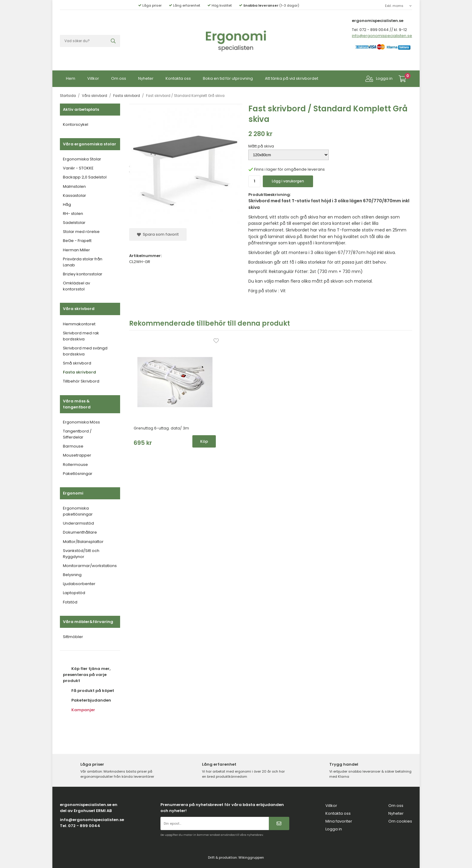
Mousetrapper (77, 454)
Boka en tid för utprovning (228, 77)
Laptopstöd (74, 592)
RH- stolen (73, 212)
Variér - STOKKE (78, 167)
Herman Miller (76, 249)
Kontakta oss (178, 77)
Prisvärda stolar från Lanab (83, 261)
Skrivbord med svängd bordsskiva (85, 350)
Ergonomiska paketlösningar (78, 510)
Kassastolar (75, 194)
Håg (67, 203)
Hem (71, 77)
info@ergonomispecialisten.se (382, 34)
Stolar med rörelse (81, 230)
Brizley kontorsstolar (83, 273)
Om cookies (400, 820)
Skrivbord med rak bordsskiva (81, 335)
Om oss (119, 77)
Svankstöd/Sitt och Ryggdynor (81, 552)
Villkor (93, 77)
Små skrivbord (77, 362)
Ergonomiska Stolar (82, 158)
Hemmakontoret (79, 323)
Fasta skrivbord (79, 371)
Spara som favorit (158, 233)
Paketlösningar (78, 472)
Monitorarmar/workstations (90, 564)
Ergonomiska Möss (81, 421)
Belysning (72, 573)
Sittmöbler (73, 635)
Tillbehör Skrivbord (81, 380)
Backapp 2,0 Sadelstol (85, 176)
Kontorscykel (76, 123)
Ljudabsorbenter (79, 583)
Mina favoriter (339, 820)
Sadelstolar (74, 221)
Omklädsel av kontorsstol (76, 285)
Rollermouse (75, 463)
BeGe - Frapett (77, 239)
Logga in (379, 77)
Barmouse (73, 445)
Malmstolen (74, 185)
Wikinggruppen (251, 856)
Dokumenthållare (80, 531)
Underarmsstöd (78, 522)
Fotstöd (70, 601)
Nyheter (146, 77)
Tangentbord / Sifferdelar (77, 433)
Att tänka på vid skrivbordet (292, 77)
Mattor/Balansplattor (83, 540)
